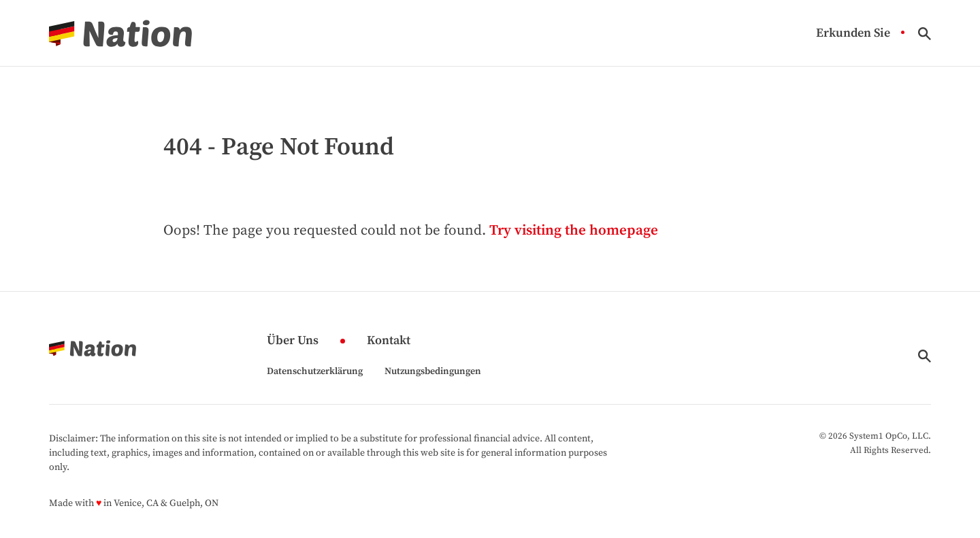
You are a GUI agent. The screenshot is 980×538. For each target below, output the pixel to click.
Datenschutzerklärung (315, 371)
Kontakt (389, 341)
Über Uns (293, 341)
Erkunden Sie (853, 34)
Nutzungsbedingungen (433, 371)
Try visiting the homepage (574, 231)
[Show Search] (925, 34)
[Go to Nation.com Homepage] (120, 33)
